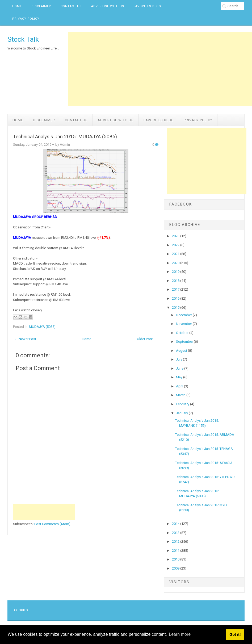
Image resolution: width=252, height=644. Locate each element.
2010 (176, 559)
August (182, 351)
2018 (176, 281)
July (179, 359)
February (183, 404)
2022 (176, 245)
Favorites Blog (147, 6)
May (180, 377)
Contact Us (71, 6)
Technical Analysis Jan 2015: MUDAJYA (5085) (65, 137)
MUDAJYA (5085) (42, 327)
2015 (176, 308)
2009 (176, 568)
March (181, 395)
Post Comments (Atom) (52, 524)
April (180, 386)
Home (17, 6)
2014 (176, 524)
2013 (176, 533)
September (185, 342)
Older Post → (147, 339)
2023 (176, 236)
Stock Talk (23, 39)
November (184, 324)
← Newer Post (25, 339)
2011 (176, 551)
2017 (176, 289)
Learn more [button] (180, 634)
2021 (176, 254)
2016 (176, 298)
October (183, 333)
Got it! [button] (235, 634)
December (184, 315)
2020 (176, 263)
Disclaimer (41, 6)
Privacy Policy (26, 19)
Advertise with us (108, 6)
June (180, 368)
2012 (176, 541)
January (182, 413)
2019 (176, 272)
